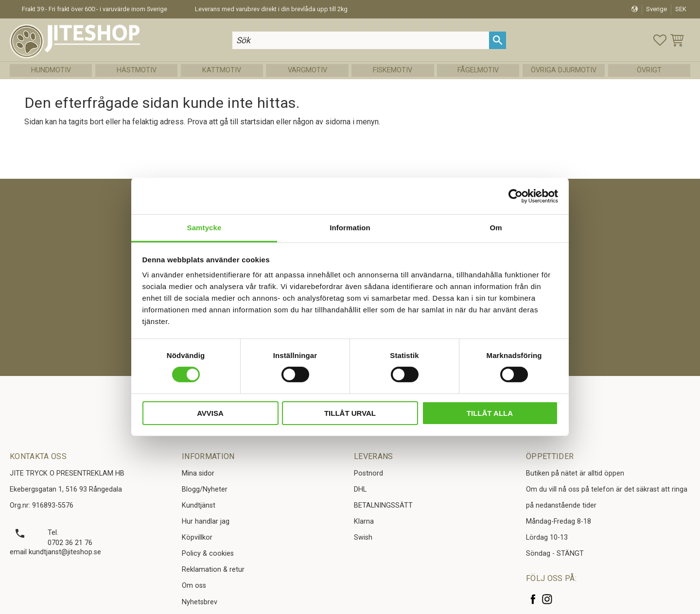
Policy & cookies (208, 554)
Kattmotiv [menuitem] (222, 70)
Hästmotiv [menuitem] (137, 70)
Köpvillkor (197, 537)
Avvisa (210, 413)
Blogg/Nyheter (205, 489)
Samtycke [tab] (204, 228)
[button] (660, 40)
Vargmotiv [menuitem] (307, 70)
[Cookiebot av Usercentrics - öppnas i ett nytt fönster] (516, 196)
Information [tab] (350, 228)
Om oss (194, 586)
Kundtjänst (199, 505)
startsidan (257, 122)
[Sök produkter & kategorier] (361, 40)
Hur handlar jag (206, 521)
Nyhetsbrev (200, 602)
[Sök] (498, 40)
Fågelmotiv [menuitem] (478, 70)
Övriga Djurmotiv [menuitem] (564, 70)
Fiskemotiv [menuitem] (393, 70)
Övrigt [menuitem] (649, 70)
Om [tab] (496, 228)
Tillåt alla (490, 413)
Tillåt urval (350, 413)
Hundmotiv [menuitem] (51, 70)
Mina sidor (198, 473)
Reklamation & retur (213, 570)
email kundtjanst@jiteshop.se (55, 552)
